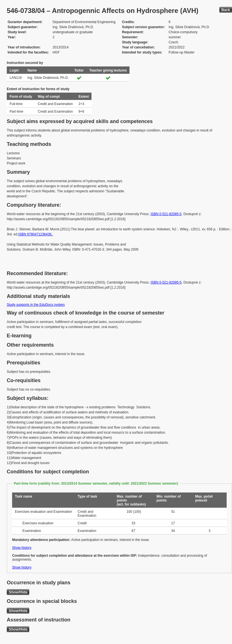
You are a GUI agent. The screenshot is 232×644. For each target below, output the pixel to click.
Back (226, 10)
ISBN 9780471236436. (36, 234)
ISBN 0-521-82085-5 (166, 214)
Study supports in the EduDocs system (36, 305)
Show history (22, 548)
